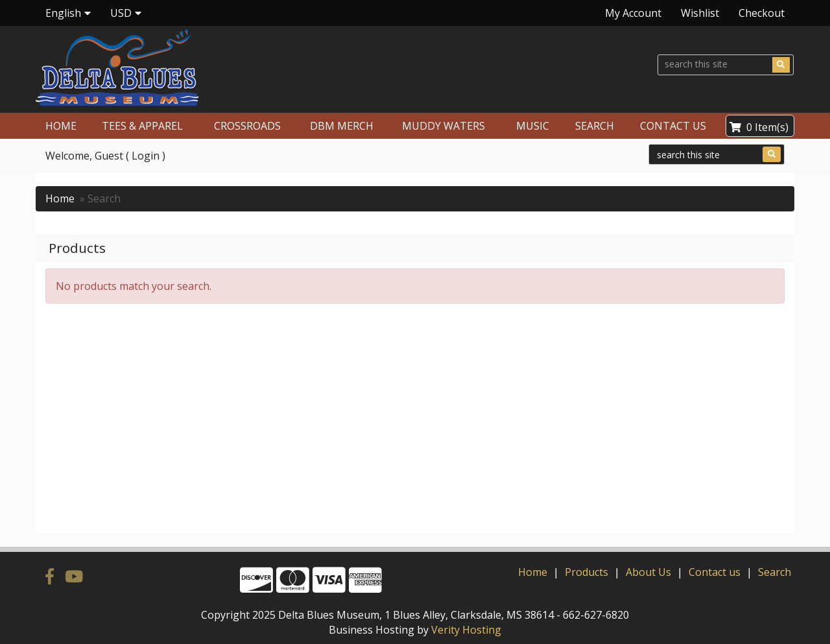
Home (60, 198)
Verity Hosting (466, 630)
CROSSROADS (247, 126)
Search (775, 572)
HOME (61, 126)
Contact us (715, 572)
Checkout (762, 13)
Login (146, 156)
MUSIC (533, 126)
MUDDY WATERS (444, 126)
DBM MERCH (342, 126)
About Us (648, 572)
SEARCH (595, 126)
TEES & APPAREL (142, 126)
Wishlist (700, 13)
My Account (633, 13)
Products (587, 572)
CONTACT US (673, 126)
